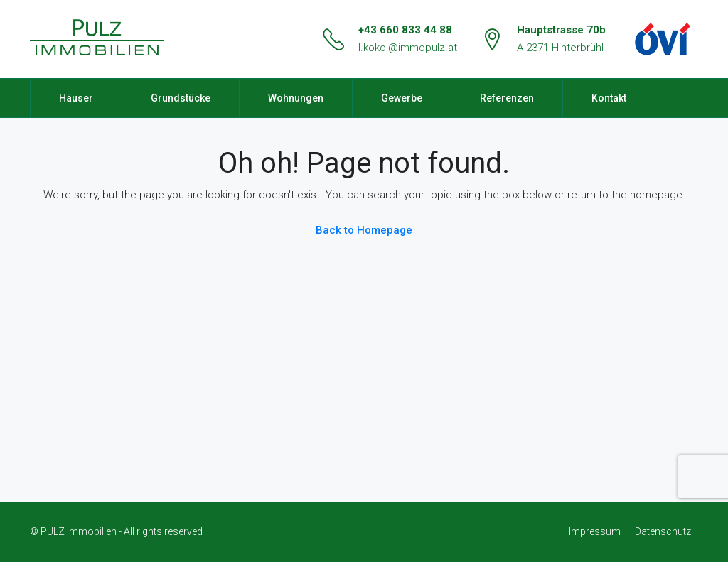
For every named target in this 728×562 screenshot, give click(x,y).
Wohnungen (296, 98)
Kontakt (609, 98)
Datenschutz (663, 531)
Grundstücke (181, 98)
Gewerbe (402, 98)
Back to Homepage (364, 230)
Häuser (76, 98)
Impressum (595, 531)
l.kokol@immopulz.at (408, 48)
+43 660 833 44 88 (405, 30)
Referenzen (507, 98)
